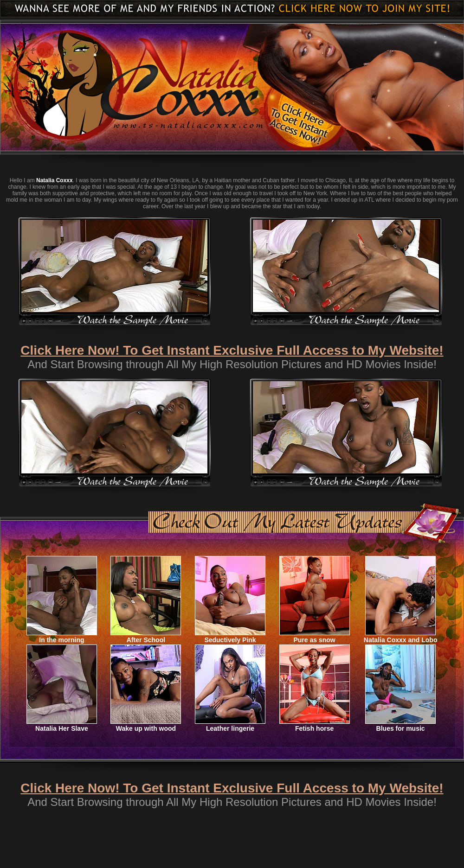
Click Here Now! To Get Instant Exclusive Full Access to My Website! (232, 350)
